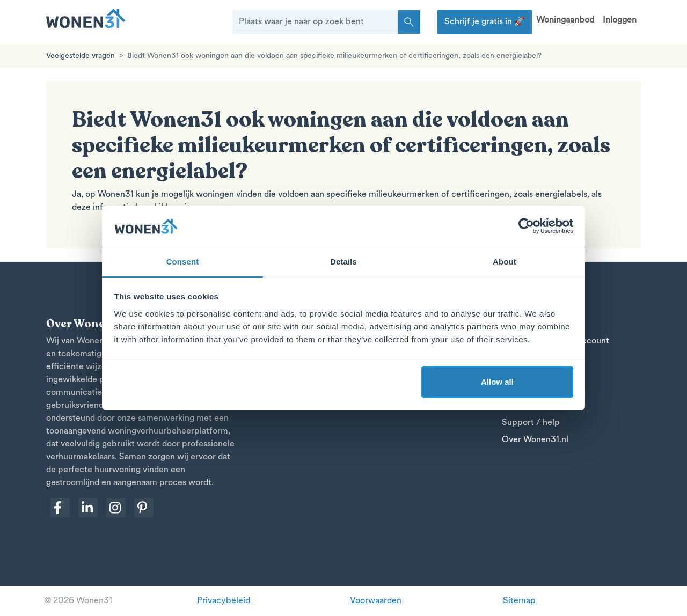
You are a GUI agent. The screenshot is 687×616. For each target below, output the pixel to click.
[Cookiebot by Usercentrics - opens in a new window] (526, 226)
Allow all (497, 382)
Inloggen (620, 20)
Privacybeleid (224, 601)
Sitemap (519, 601)
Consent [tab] (183, 262)
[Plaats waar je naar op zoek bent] (315, 22)
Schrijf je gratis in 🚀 (485, 22)
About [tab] (505, 262)
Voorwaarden (376, 601)
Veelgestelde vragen (81, 56)
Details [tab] (343, 262)
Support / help (531, 423)
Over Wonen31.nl (535, 440)
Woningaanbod (565, 20)
